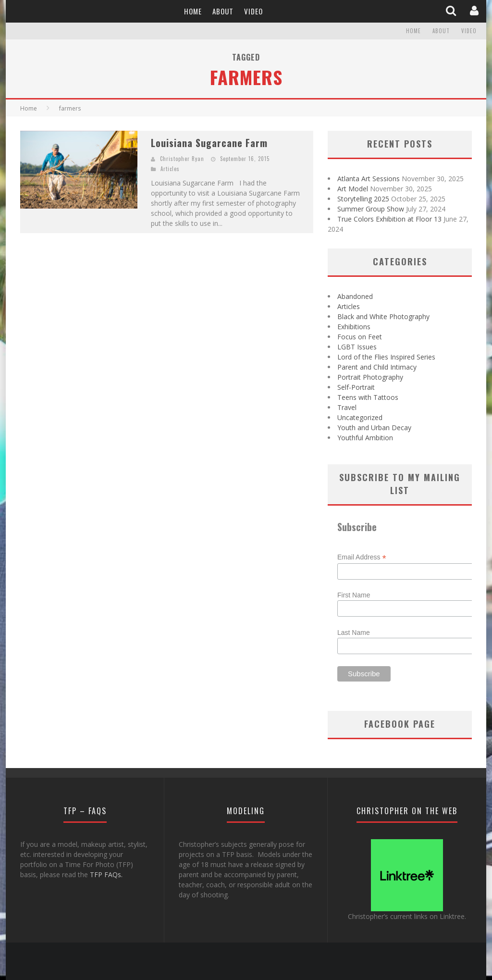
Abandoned (355, 296)
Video (253, 11)
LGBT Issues (357, 347)
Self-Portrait (356, 387)
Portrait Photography (370, 377)
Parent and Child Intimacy (377, 367)
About (223, 11)
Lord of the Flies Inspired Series (386, 357)
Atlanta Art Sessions (369, 179)
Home (193, 11)
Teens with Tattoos (368, 397)
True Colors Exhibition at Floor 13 (389, 219)
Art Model (353, 189)
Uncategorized (360, 417)
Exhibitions (354, 327)
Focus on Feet (360, 337)
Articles (170, 169)
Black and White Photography (383, 316)
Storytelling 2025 (363, 199)
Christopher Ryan (182, 159)
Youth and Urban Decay (374, 428)
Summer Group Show (371, 209)
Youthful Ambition (365, 438)
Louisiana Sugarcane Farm (209, 143)
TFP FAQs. (106, 875)
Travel (347, 407)
